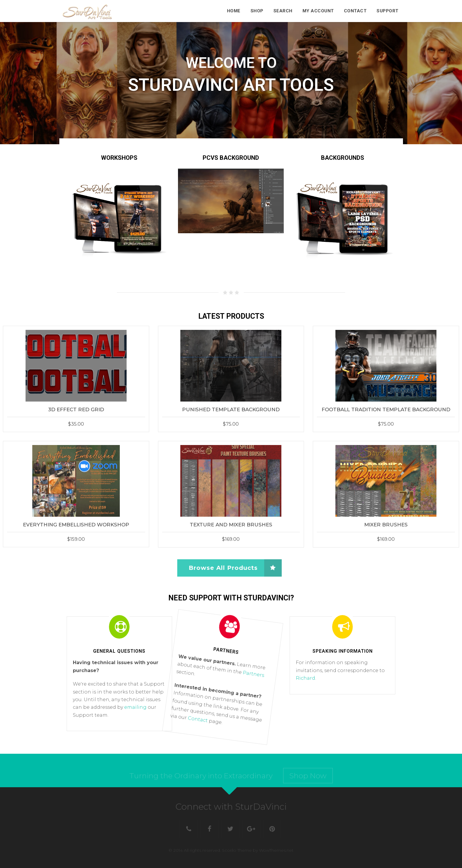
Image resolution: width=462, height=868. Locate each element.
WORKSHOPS (119, 158)
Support (388, 11)
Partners (251, 675)
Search (283, 11)
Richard (305, 678)
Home (234, 11)
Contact (355, 11)
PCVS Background (231, 158)
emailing (135, 707)
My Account (318, 11)
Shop (257, 11)
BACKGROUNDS (343, 158)
